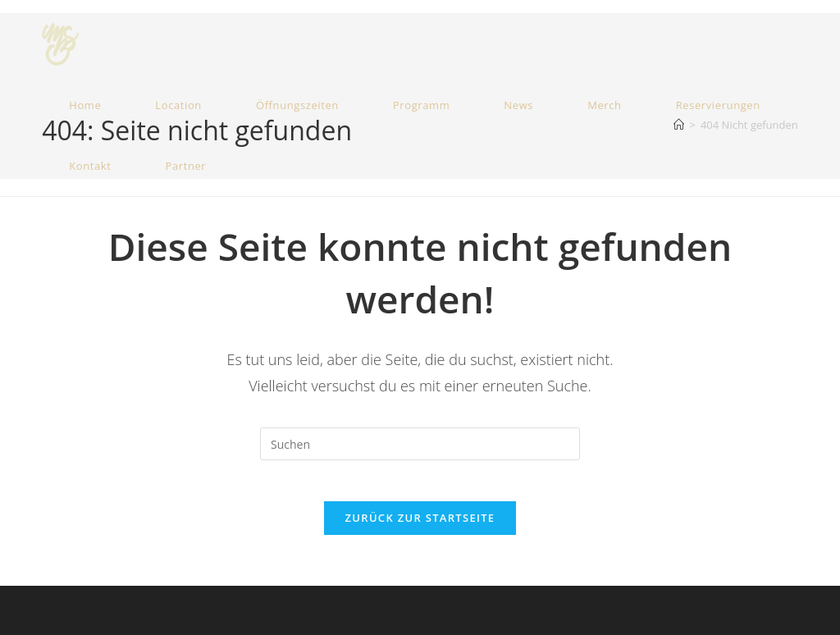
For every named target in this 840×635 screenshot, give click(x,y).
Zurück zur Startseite (420, 527)
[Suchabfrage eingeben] (420, 444)
